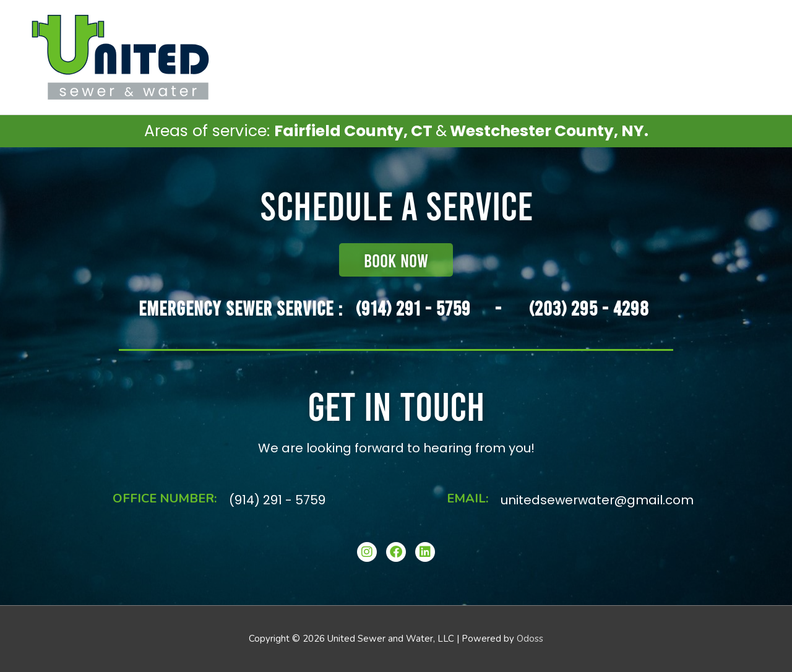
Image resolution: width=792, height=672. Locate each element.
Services (573, 57)
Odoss (530, 639)
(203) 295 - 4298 (589, 308)
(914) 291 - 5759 (413, 308)
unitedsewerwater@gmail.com (597, 500)
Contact (637, 57)
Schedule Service (500, 57)
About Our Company (715, 57)
